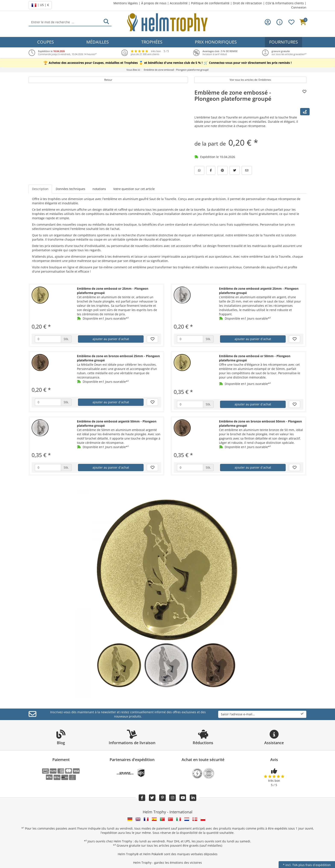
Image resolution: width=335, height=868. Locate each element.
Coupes (46, 42)
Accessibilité (179, 3)
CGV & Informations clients (285, 3)
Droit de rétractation (248, 3)
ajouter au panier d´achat (111, 339)
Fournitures (284, 42)
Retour (108, 80)
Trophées (152, 42)
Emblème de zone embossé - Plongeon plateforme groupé (233, 96)
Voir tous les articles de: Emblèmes (250, 80)
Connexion (299, 7)
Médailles (98, 42)
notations (99, 189)
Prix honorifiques (216, 42)
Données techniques (71, 189)
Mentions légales (126, 3)
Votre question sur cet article (134, 189)
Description (40, 189)
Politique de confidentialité (210, 3)
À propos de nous (154, 3)
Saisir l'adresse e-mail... (262, 714)
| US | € (40, 5)
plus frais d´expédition (315, 865)
